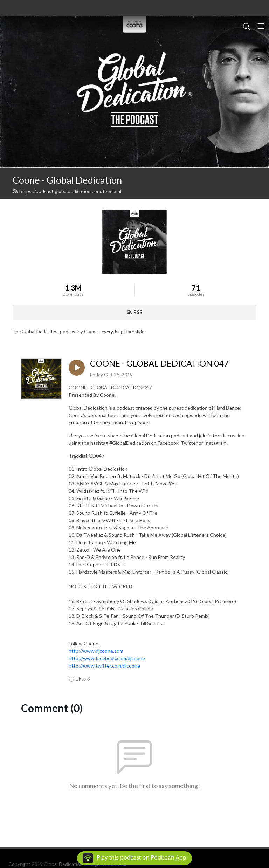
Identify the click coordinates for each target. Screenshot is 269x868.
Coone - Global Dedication (67, 180)
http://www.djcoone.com (96, 651)
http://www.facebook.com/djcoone (107, 658)
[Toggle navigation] (261, 26)
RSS (134, 312)
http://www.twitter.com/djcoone (104, 666)
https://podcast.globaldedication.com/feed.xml (67, 191)
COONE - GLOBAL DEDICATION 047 (159, 363)
